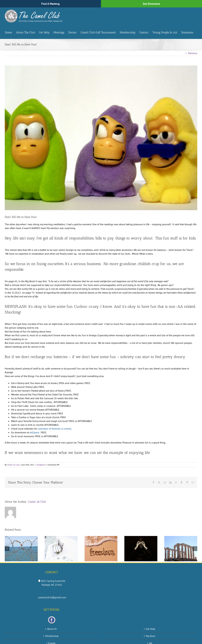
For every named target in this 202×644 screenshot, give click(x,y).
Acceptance (41, 465)
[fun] (101, 138)
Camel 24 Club (13, 465)
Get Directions (151, 4)
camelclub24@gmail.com (52, 597)
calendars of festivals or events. (55, 429)
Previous (193, 53)
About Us (52, 629)
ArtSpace (34, 432)
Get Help (151, 629)
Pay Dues (151, 636)
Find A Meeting (50, 4)
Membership (52, 636)
